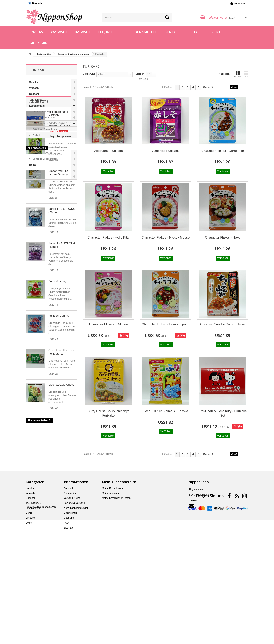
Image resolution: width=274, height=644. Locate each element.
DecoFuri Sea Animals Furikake (166, 411)
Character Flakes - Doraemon (223, 151)
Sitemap (68, 620)
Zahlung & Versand (74, 595)
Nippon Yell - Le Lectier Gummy (58, 298)
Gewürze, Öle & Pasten (45, 129)
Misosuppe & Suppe (43, 117)
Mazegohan (39, 141)
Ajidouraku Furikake (108, 151)
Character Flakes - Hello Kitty (108, 237)
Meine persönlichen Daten (116, 590)
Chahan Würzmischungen (46, 147)
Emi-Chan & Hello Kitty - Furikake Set (223, 413)
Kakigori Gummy (59, 441)
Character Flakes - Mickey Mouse (165, 237)
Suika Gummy (57, 407)
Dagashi (82, 32)
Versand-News (72, 590)
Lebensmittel (144, 32)
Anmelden (238, 3)
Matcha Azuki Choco (61, 510)
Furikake (37, 135)
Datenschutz (71, 605)
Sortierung (89, 74)
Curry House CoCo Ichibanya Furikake (108, 413)
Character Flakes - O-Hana (108, 324)
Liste (246, 74)
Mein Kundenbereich (119, 574)
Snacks (36, 32)
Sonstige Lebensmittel (44, 159)
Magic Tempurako (60, 262)
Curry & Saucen (41, 112)
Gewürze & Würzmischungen (48, 123)
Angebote (39, 191)
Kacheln (238, 74)
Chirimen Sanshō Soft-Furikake (223, 324)
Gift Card (38, 43)
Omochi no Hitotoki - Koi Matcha (61, 477)
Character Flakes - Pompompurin (166, 324)
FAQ (66, 615)
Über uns (69, 610)
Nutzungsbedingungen (76, 600)
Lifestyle (193, 32)
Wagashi (59, 32)
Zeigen (140, 74)
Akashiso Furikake (166, 151)
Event (215, 32)
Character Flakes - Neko (223, 237)
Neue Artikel (42, 252)
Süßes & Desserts (42, 153)
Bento (170, 32)
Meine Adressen (111, 585)
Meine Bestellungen (113, 580)
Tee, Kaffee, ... (110, 32)
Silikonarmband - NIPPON (59, 203)
